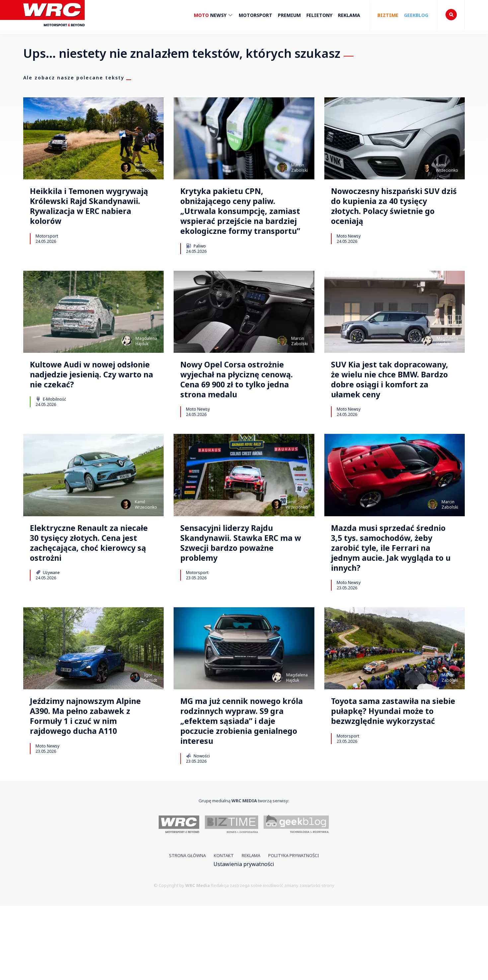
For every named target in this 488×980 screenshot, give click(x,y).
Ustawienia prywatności (244, 939)
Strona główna (187, 930)
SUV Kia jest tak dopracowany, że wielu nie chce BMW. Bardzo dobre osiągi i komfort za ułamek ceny (393, 412)
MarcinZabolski (299, 168)
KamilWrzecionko (146, 168)
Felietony (319, 15)
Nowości (198, 830)
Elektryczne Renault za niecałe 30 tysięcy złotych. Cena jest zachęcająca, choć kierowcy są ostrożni (93, 589)
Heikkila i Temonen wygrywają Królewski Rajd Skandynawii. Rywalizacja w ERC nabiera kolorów (93, 210)
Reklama (349, 15)
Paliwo (196, 268)
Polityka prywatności (294, 930)
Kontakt (224, 930)
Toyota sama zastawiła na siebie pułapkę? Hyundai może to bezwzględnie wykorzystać (391, 785)
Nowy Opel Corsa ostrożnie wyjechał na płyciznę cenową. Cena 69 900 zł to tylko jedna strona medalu (243, 406)
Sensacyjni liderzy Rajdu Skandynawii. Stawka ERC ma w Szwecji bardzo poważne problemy (239, 589)
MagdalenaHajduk (146, 363)
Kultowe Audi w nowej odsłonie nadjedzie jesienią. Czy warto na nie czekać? (93, 400)
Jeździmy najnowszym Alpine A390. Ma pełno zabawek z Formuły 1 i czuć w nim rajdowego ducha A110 (92, 791)
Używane (48, 623)
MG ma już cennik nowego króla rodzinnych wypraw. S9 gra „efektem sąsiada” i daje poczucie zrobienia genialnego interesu (241, 791)
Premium (289, 15)
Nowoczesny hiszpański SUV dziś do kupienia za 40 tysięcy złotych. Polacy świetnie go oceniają (391, 210)
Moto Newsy (349, 244)
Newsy (213, 16)
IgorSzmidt (151, 742)
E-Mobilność (51, 427)
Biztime (388, 15)
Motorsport (255, 15)
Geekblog (416, 15)
